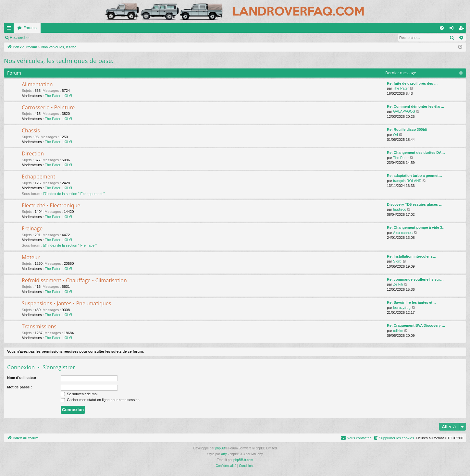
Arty (224, 454)
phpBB (220, 448)
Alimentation (37, 84)
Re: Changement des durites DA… (416, 153)
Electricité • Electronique (51, 205)
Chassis (31, 130)
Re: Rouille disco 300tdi (407, 129)
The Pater (53, 96)
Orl (396, 135)
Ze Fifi (398, 284)
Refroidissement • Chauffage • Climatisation (74, 280)
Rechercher (101, 38)
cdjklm (398, 331)
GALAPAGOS (404, 111)
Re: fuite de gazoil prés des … (412, 83)
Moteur (31, 257)
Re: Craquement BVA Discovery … (416, 325)
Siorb (397, 261)
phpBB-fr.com (243, 460)
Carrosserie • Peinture (48, 107)
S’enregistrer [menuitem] (463, 29)
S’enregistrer (59, 367)
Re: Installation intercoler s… (412, 256)
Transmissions (39, 326)
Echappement (38, 177)
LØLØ (67, 96)
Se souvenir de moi (79, 394)
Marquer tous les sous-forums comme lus (45, 38)
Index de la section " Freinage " (70, 245)
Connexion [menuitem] (453, 29)
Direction (33, 153)
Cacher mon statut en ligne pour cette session (100, 400)
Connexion (21, 367)
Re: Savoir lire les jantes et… (411, 302)
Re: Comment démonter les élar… (416, 106)
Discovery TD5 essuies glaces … (415, 204)
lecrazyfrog (402, 308)
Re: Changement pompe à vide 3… (416, 227)
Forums (30, 28)
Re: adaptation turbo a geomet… (414, 176)
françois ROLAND (407, 181)
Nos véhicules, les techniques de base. (59, 61)
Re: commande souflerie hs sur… (415, 279)
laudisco (400, 209)
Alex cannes (403, 233)
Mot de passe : (19, 387)
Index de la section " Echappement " (74, 194)
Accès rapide (10, 29)
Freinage (32, 228)
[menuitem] (442, 28)
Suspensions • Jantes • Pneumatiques (66, 303)
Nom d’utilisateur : (23, 378)
